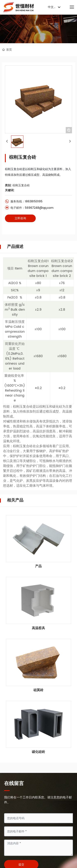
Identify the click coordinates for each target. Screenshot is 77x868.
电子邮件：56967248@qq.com (29, 208)
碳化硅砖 (38, 752)
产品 (38, 566)
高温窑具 (38, 628)
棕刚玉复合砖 (21, 185)
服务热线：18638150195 (24, 201)
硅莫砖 (38, 690)
